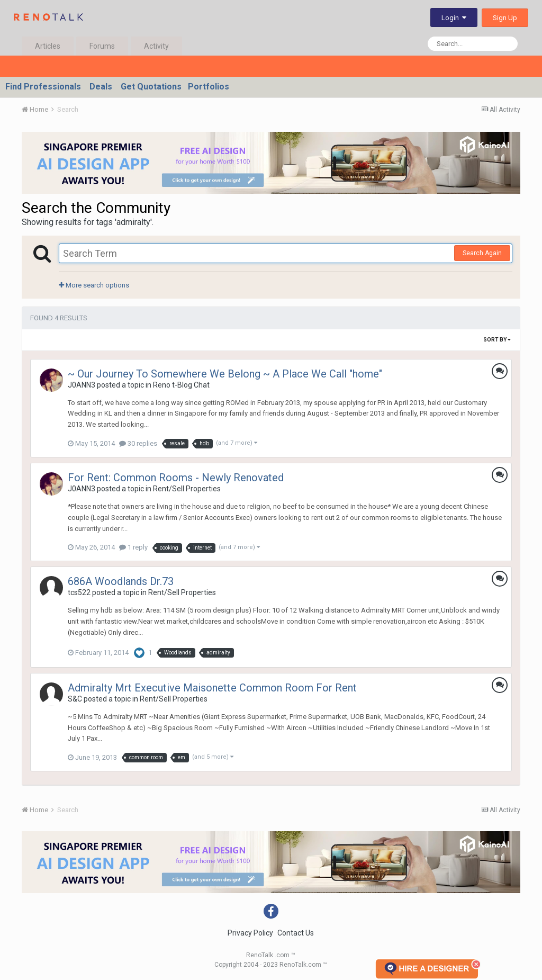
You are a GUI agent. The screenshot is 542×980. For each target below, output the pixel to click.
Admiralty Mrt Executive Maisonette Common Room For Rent (212, 688)
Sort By (497, 340)
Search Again (482, 253)
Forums (102, 46)
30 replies (138, 443)
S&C (75, 699)
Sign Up (505, 18)
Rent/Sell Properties (187, 489)
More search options (94, 285)
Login (454, 18)
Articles (48, 46)
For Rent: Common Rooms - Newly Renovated (176, 478)
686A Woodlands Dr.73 (121, 581)
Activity (156, 46)
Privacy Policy (250, 933)
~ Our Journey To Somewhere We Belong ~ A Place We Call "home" (225, 374)
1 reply (133, 547)
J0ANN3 (82, 385)
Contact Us (296, 933)
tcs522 (79, 592)
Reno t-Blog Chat (181, 385)
